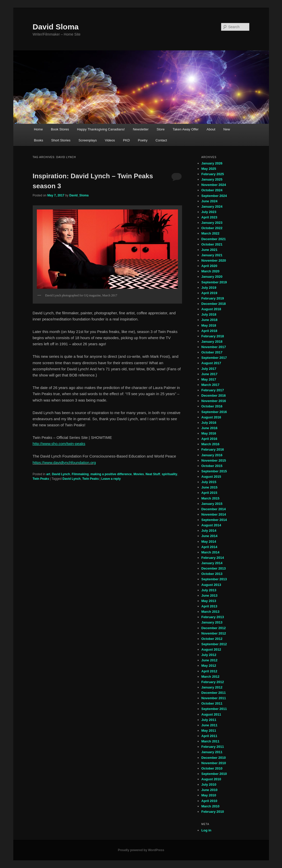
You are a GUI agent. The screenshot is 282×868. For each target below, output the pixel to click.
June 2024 (210, 201)
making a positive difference (111, 474)
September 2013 (214, 579)
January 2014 (212, 563)
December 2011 (214, 693)
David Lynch (61, 474)
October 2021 (212, 244)
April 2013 (209, 606)
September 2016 (214, 412)
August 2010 (211, 779)
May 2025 (209, 169)
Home (38, 129)
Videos (110, 140)
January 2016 (212, 455)
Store (161, 129)
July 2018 (209, 314)
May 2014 (209, 542)
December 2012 (214, 628)
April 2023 (209, 217)
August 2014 (211, 525)
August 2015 (211, 477)
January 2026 (212, 163)
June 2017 (210, 374)
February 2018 (213, 336)
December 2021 (214, 239)
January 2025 (212, 179)
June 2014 (210, 536)
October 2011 (212, 703)
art (48, 474)
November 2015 (214, 460)
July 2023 (209, 212)
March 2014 (211, 552)
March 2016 (211, 444)
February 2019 (213, 298)
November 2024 (214, 185)
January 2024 (212, 207)
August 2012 (211, 649)
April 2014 (209, 547)
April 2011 (209, 736)
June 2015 (210, 487)
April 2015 (209, 493)
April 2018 (209, 331)
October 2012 (212, 639)
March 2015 (211, 498)
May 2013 (209, 601)
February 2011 (213, 747)
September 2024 (214, 196)
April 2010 (209, 801)
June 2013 (210, 596)
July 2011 (209, 720)
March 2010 (211, 806)
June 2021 (210, 250)
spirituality (170, 474)
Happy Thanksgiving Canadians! (101, 129)
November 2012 (214, 633)
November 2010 (214, 763)
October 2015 (212, 466)
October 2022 (212, 228)
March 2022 (211, 233)
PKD (126, 140)
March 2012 (211, 677)
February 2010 (213, 812)
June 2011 (210, 725)
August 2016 (211, 417)
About (211, 129)
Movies (139, 474)
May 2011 (209, 731)
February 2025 (213, 174)
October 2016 (212, 406)
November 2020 (214, 260)
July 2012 (209, 655)
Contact (161, 140)
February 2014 (213, 558)
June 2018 (210, 320)
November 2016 (214, 401)
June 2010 (210, 790)
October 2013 (212, 574)
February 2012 (213, 682)
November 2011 (214, 698)
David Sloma (56, 27)
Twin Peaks (41, 479)
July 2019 (209, 288)
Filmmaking (80, 474)
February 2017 (213, 390)
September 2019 (214, 282)
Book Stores (60, 129)
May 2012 (209, 666)
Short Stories (61, 140)
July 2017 (209, 369)
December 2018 (214, 304)
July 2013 (209, 590)
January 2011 (212, 752)
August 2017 (211, 363)
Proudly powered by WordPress (141, 850)
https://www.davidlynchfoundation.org (64, 463)
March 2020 (211, 271)
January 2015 (212, 504)
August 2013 (211, 585)
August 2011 (211, 714)
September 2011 (214, 709)
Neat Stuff (153, 474)
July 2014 (209, 531)
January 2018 (212, 342)
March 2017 (211, 385)
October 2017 (212, 352)
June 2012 (210, 660)
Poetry (143, 140)
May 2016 (209, 433)
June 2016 (210, 428)
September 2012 (214, 644)
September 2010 (214, 774)
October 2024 (212, 190)
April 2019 (209, 293)
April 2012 (209, 671)
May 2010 (209, 795)
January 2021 (212, 255)
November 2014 (214, 514)
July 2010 (209, 784)
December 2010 (214, 758)
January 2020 (212, 277)
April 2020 (209, 266)
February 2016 (213, 449)
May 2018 (209, 325)
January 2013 (212, 622)
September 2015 (214, 471)
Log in (206, 830)
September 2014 (214, 520)
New (227, 129)
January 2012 (212, 687)
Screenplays (88, 140)
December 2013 (214, 568)
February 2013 (213, 617)
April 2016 (209, 439)
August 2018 (211, 309)
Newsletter (141, 129)
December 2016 (214, 396)
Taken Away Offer (185, 129)
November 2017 (214, 347)
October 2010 (212, 768)
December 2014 (214, 509)
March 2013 (211, 612)
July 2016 (209, 423)
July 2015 (209, 482)
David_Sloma (79, 195)
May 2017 (209, 379)
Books (39, 140)
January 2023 (212, 223)
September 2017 (214, 358)
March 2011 (211, 741)
